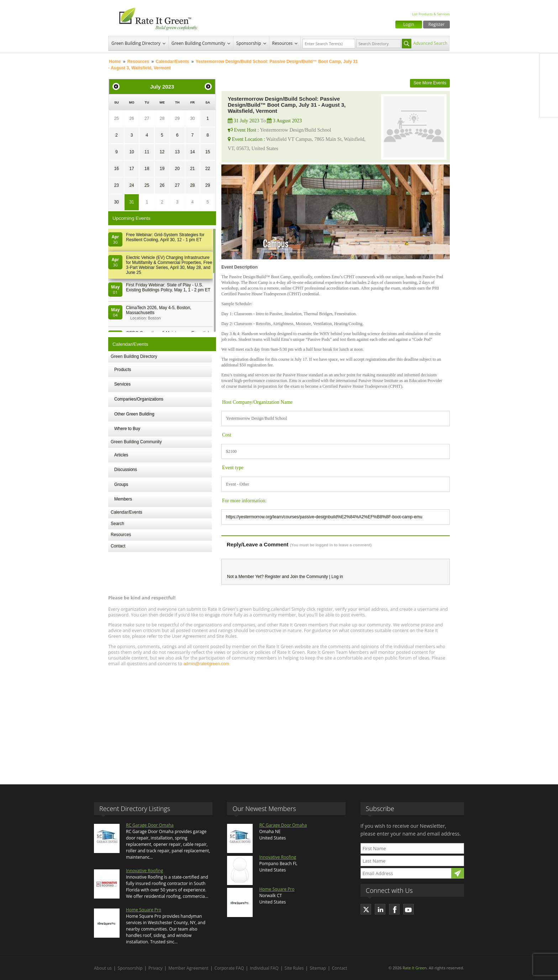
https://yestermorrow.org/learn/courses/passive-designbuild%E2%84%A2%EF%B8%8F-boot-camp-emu (324, 517)
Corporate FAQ (229, 968)
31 (131, 202)
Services (122, 384)
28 (162, 118)
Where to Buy (127, 429)
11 (147, 152)
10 (131, 152)
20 (177, 169)
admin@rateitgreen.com (206, 664)
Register (436, 24)
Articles (121, 455)
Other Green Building (134, 414)
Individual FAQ (264, 968)
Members (123, 499)
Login (409, 24)
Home (115, 62)
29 (177, 118)
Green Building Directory (136, 43)
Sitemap (318, 968)
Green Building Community (198, 43)
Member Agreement (188, 968)
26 (131, 118)
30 (192, 118)
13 (177, 152)
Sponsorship (249, 43)
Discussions (126, 470)
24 (131, 185)
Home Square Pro (144, 910)
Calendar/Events (172, 62)
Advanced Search (430, 43)
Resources (283, 43)
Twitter (549, 78)
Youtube (549, 108)
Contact (118, 546)
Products (123, 370)
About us (103, 968)
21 (192, 169)
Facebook (549, 63)
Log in (337, 577)
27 (147, 118)
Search (117, 524)
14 (192, 152)
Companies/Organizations (139, 399)
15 (208, 152)
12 (162, 152)
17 (131, 169)
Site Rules (294, 968)
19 (162, 169)
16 (117, 169)
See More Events (430, 83)
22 (208, 169)
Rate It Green (414, 968)
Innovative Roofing (144, 871)
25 (117, 118)
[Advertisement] (279, 722)
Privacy (156, 968)
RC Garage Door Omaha (150, 825)
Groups (121, 484)
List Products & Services (431, 14)
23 (117, 185)
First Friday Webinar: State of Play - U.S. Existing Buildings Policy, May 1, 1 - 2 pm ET (168, 287)
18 (147, 169)
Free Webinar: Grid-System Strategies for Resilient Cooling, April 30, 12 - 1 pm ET (165, 237)
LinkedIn (549, 93)
